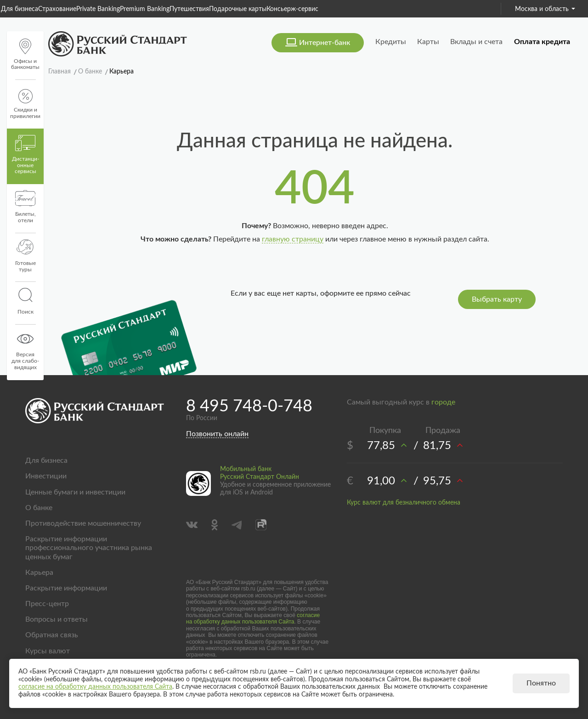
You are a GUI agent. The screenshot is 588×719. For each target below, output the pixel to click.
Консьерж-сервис (292, 9)
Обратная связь (52, 635)
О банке (39, 508)
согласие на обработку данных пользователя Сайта (253, 618)
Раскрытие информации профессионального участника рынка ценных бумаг (89, 548)
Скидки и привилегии (25, 104)
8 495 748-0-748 (249, 406)
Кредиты (391, 42)
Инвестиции (46, 476)
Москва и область (545, 9)
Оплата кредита (542, 42)
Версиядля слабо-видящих (25, 350)
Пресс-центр (47, 604)
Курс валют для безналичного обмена (404, 503)
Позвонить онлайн (217, 434)
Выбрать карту (497, 299)
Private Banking (98, 9)
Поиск (25, 301)
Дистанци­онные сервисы (25, 155)
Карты (428, 42)
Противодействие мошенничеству (83, 523)
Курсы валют (48, 651)
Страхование (57, 9)
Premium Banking (145, 9)
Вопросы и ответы (57, 619)
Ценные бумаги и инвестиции (75, 492)
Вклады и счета (476, 42)
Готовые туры (25, 256)
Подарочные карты (238, 9)
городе (443, 402)
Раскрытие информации (66, 588)
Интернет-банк (325, 43)
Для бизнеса (20, 9)
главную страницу (293, 239)
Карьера (39, 573)
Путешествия (189, 9)
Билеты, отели (25, 207)
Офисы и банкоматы (25, 54)
